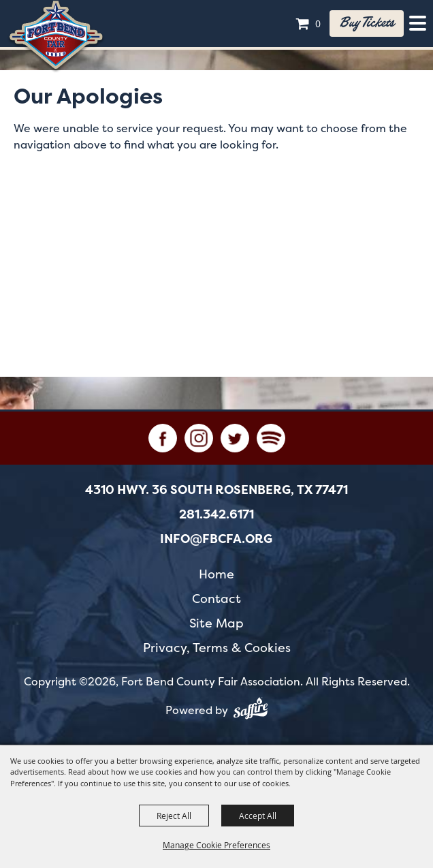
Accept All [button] (258, 816)
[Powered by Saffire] (251, 711)
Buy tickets (367, 23)
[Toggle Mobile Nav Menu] (418, 23)
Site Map (216, 623)
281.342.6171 (216, 514)
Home (216, 574)
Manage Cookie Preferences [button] (216, 845)
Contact (216, 599)
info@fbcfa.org (216, 539)
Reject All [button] (174, 816)
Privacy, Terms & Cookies (217, 648)
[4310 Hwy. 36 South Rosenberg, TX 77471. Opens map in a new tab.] (216, 490)
